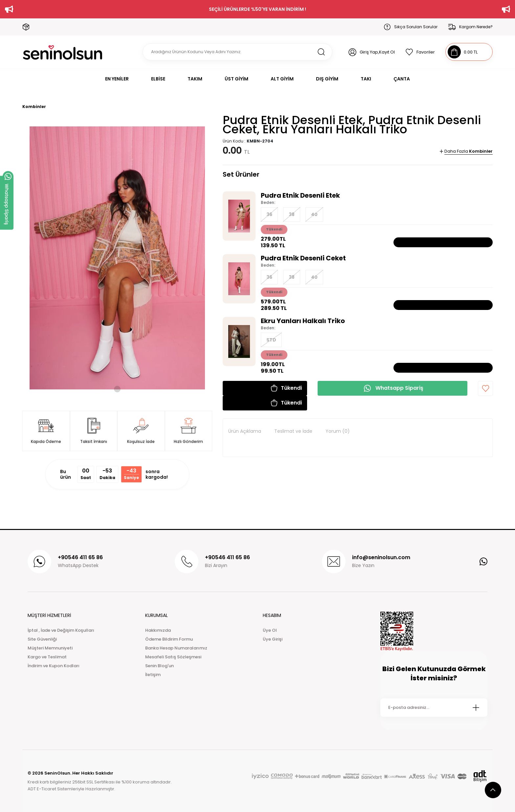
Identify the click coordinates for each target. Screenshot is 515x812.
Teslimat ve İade (293, 431)
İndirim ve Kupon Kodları (54, 666)
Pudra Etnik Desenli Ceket (303, 258)
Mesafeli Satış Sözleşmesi (173, 657)
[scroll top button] (493, 790)
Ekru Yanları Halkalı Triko (303, 321)
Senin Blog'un (159, 666)
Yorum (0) (338, 431)
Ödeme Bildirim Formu (169, 639)
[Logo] (63, 52)
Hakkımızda (158, 630)
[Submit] (476, 708)
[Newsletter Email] (434, 708)
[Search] (237, 52)
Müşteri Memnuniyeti (50, 648)
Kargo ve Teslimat (47, 657)
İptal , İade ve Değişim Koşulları (61, 630)
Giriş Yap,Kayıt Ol (377, 52)
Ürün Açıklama (245, 431)
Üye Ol (270, 630)
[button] (265, 388)
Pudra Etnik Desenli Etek (300, 195)
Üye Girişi (273, 639)
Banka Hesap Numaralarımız (176, 648)
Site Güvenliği (42, 639)
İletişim (153, 675)
